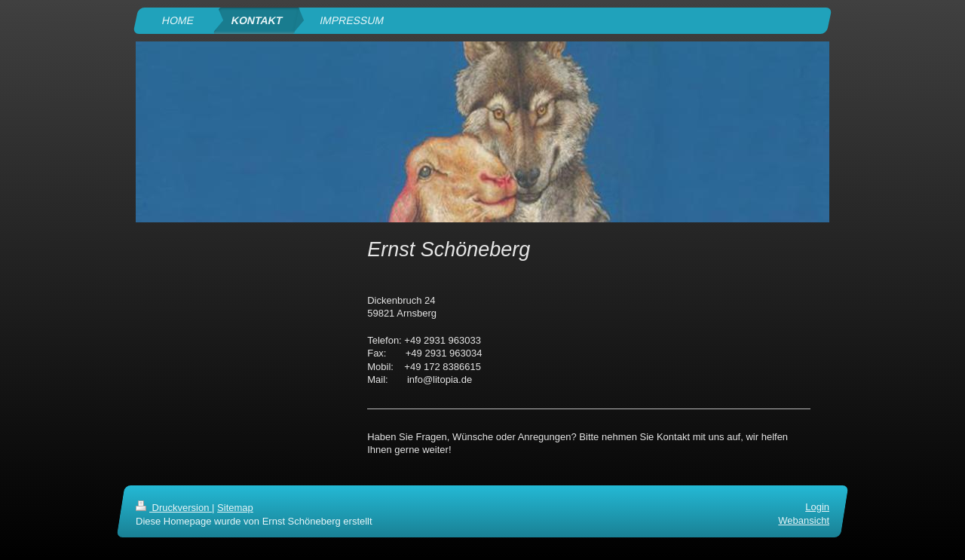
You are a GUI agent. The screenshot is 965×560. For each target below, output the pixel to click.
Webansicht (804, 520)
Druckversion (174, 508)
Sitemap (235, 508)
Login (817, 507)
